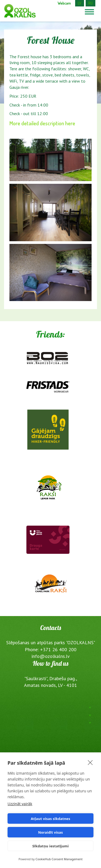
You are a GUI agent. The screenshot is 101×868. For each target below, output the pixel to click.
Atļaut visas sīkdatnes (50, 819)
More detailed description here (42, 123)
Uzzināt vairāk (20, 804)
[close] (90, 762)
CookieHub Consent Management (59, 859)
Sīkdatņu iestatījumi (50, 846)
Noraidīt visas (51, 832)
